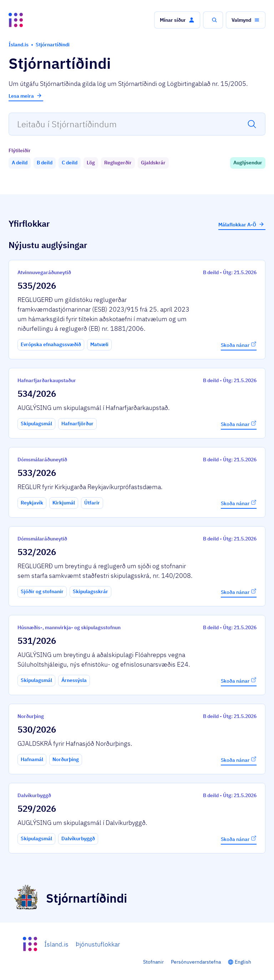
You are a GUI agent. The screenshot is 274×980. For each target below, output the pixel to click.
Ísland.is (56, 944)
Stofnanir (153, 962)
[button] (177, 20)
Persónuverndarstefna (196, 962)
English (243, 962)
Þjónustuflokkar (98, 944)
